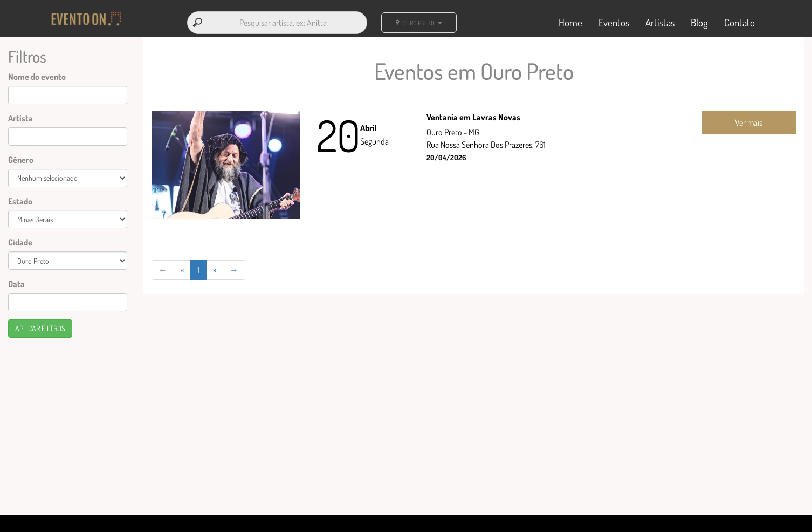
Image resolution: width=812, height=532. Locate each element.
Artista (20, 118)
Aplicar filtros (40, 328)
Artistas (660, 22)
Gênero (21, 160)
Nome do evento (37, 77)
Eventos (614, 22)
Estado (20, 201)
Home (570, 22)
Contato (739, 22)
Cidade (20, 242)
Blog (699, 22)
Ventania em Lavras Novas (473, 117)
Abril (369, 128)
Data (16, 284)
